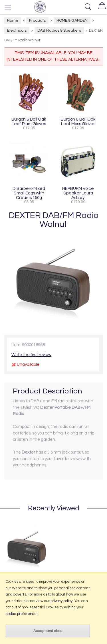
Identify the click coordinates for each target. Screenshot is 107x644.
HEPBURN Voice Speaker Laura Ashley (78, 193)
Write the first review (31, 355)
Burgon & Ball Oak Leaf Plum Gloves (29, 121)
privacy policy (61, 601)
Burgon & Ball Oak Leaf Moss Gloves (78, 121)
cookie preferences (22, 614)
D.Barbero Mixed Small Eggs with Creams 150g (29, 193)
